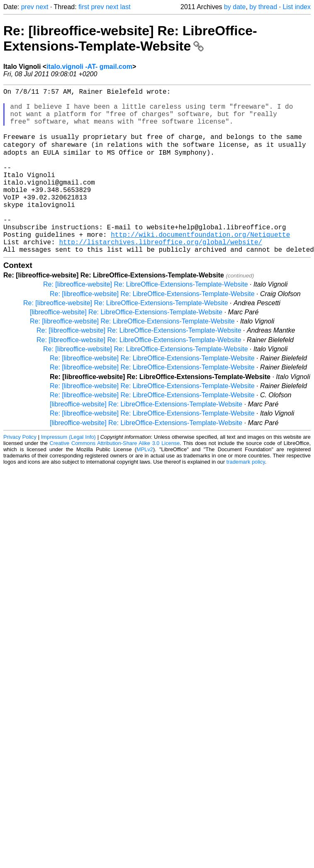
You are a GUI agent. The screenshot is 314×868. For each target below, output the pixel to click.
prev (28, 7)
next (42, 7)
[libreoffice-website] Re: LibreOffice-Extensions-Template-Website (126, 347)
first (84, 7)
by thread (263, 7)
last (125, 7)
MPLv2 (145, 485)
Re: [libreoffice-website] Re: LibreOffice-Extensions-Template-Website (130, 38)
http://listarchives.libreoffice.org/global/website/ (161, 275)
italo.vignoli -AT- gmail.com (89, 67)
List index (297, 7)
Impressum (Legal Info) (68, 472)
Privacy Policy (20, 472)
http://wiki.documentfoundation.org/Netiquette (200, 266)
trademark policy (246, 497)
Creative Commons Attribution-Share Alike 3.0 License (115, 478)
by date (235, 7)
